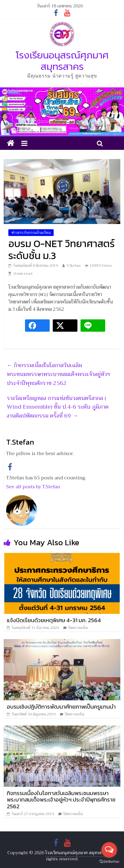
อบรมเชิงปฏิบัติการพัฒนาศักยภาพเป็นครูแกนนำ (61, 707)
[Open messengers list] (109, 850)
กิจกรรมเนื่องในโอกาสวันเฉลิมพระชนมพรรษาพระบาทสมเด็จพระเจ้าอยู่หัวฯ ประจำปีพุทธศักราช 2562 (58, 374)
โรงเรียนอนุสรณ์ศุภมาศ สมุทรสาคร (62, 61)
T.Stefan (73, 266)
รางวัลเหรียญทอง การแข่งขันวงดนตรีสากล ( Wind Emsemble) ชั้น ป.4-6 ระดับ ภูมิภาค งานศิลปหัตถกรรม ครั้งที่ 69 (58, 407)
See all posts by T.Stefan (33, 487)
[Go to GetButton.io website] (109, 862)
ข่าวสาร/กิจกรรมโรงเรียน (31, 233)
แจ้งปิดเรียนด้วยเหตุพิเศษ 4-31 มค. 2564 (54, 620)
